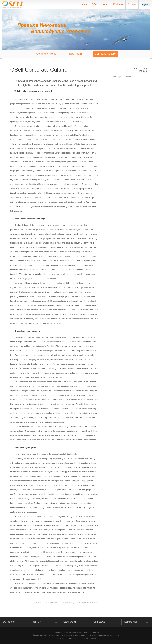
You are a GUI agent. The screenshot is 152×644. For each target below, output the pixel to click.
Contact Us (99, 622)
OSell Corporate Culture (120, 77)
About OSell (69, 622)
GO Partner (8, 622)
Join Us (37, 622)
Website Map (131, 622)
